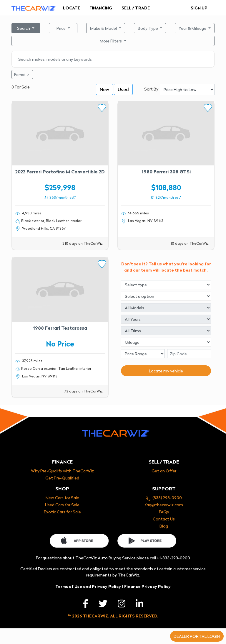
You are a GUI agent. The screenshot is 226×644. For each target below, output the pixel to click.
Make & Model (104, 28)
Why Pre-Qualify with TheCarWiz (62, 471)
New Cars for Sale (62, 498)
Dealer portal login (197, 636)
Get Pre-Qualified (62, 478)
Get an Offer (164, 471)
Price (62, 28)
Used (123, 89)
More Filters (111, 41)
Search (24, 28)
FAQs (164, 512)
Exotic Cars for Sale (62, 512)
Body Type (148, 28)
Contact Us (164, 519)
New (104, 89)
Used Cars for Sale (62, 505)
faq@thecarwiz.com (164, 505)
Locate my (166, 371)
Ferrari (22, 74)
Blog (164, 526)
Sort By (151, 89)
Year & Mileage (193, 28)
